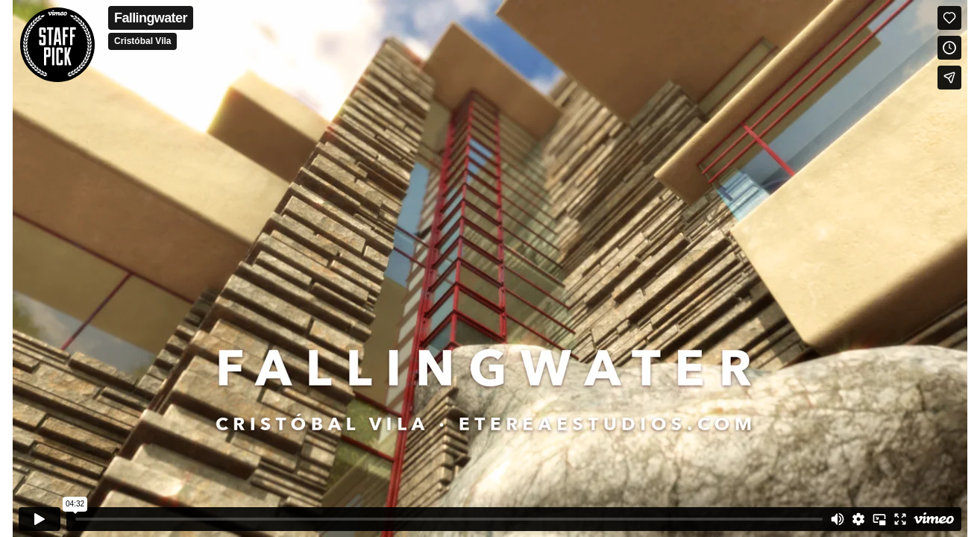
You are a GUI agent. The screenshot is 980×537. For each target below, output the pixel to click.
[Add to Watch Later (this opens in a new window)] (949, 48)
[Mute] (838, 519)
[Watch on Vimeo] (934, 519)
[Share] (949, 78)
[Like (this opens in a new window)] (949, 18)
